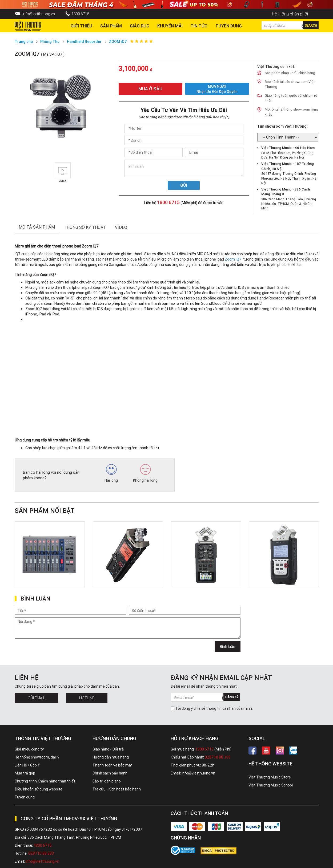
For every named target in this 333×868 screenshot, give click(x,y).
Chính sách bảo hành (110, 773)
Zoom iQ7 (233, 259)
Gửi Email (36, 698)
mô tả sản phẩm (37, 227)
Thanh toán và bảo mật (113, 765)
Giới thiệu (81, 26)
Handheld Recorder (84, 42)
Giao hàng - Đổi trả (108, 749)
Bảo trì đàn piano (107, 781)
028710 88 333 (218, 757)
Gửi (184, 185)
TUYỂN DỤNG (229, 26)
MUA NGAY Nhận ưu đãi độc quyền (217, 89)
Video (121, 227)
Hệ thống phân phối (290, 14)
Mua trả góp (25, 773)
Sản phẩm (111, 26)
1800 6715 (80, 14)
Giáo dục (140, 26)
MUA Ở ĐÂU (150, 89)
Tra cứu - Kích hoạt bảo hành (117, 789)
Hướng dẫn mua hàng (111, 757)
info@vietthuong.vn (39, 14)
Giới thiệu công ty (29, 749)
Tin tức (199, 26)
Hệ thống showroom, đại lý (37, 757)
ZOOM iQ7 (118, 42)
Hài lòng (111, 473)
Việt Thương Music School (271, 785)
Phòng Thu (50, 42)
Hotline (87, 698)
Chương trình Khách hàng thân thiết (45, 781)
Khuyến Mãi (170, 26)
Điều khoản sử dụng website (39, 789)
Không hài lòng (145, 473)
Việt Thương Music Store (270, 777)
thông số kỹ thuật (85, 227)
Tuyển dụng (25, 797)
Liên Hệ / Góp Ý (27, 765)
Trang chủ (24, 42)
